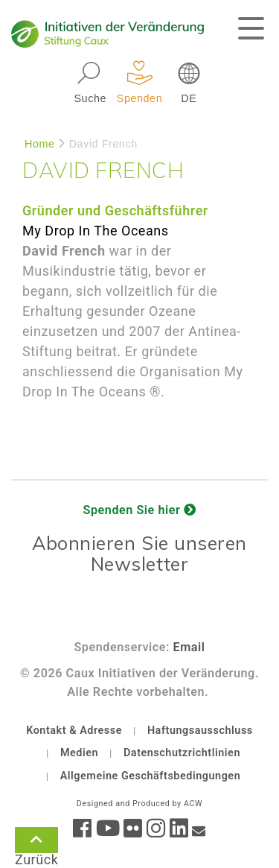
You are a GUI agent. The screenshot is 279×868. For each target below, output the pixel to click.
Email (189, 647)
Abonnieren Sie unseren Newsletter (139, 553)
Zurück (36, 843)
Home (40, 144)
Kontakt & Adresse (74, 731)
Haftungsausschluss (200, 731)
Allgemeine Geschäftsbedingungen (151, 776)
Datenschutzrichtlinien (182, 753)
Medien (79, 753)
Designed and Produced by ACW (139, 804)
